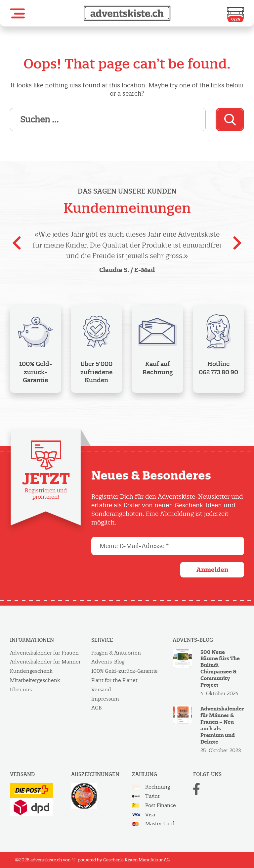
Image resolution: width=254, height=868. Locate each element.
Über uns (21, 689)
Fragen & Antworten (116, 653)
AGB (97, 708)
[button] (17, 13)
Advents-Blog (108, 662)
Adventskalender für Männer (45, 662)
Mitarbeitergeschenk (35, 680)
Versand (101, 689)
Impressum (105, 699)
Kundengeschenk (31, 671)
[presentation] (17, 245)
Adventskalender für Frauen (44, 653)
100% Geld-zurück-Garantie (125, 671)
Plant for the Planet (114, 680)
